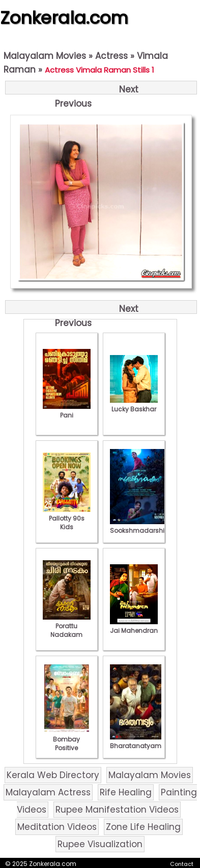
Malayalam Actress (48, 792)
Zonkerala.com (64, 18)
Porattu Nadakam (67, 626)
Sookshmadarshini (140, 526)
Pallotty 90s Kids (67, 518)
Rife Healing (126, 792)
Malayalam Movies (45, 56)
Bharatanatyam (136, 742)
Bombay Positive (67, 739)
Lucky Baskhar (134, 405)
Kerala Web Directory (53, 775)
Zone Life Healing (143, 827)
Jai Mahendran (134, 626)
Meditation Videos (57, 827)
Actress (111, 56)
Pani (67, 411)
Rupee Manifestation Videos (117, 810)
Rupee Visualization (100, 844)
